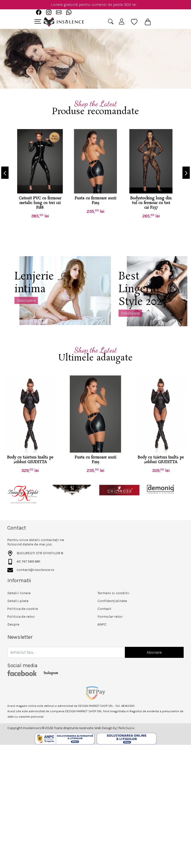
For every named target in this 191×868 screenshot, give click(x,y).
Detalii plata (18, 601)
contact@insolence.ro (36, 570)
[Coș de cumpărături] (148, 22)
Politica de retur (21, 616)
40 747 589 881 (29, 561)
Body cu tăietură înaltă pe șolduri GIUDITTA (30, 460)
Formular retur (110, 616)
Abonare (154, 652)
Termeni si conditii (113, 593)
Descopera (26, 300)
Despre (13, 624)
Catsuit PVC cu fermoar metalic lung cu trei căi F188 (40, 203)
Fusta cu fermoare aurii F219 (95, 201)
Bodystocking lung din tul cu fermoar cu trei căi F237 (151, 203)
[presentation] (5, 173)
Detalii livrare (19, 593)
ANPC (102, 624)
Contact (104, 609)
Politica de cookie (23, 609)
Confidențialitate (112, 601)
